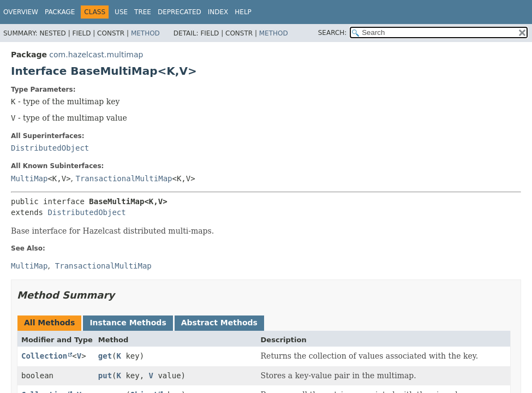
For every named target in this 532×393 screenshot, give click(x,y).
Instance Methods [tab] (128, 323)
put (105, 376)
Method (145, 33)
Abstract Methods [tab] (219, 323)
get (105, 356)
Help (243, 12)
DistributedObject (50, 148)
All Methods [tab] (49, 323)
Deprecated (180, 12)
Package (60, 12)
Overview (21, 12)
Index (218, 12)
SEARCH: (333, 33)
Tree (143, 12)
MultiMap (29, 178)
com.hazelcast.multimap (96, 55)
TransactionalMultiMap (124, 178)
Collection (44, 356)
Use (121, 12)
